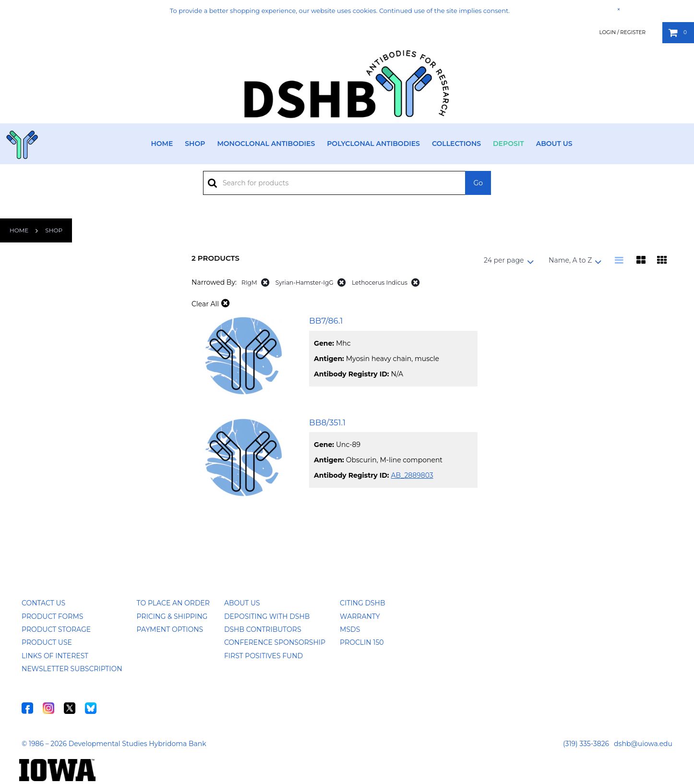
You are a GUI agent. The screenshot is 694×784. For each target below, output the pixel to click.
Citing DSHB (362, 603)
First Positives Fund (263, 656)
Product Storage (56, 629)
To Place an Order (173, 603)
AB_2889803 (412, 475)
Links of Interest (55, 656)
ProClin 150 (362, 642)
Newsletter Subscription (72, 669)
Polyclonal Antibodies (373, 144)
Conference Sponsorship (275, 642)
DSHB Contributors (263, 629)
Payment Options (170, 629)
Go (478, 183)
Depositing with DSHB (267, 616)
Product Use (47, 642)
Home (162, 144)
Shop (195, 144)
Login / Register (622, 32)
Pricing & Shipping (172, 616)
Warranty (360, 616)
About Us (554, 144)
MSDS (350, 629)
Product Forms (52, 616)
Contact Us (43, 603)
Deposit (509, 144)
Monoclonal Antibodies (266, 144)
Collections (456, 144)
